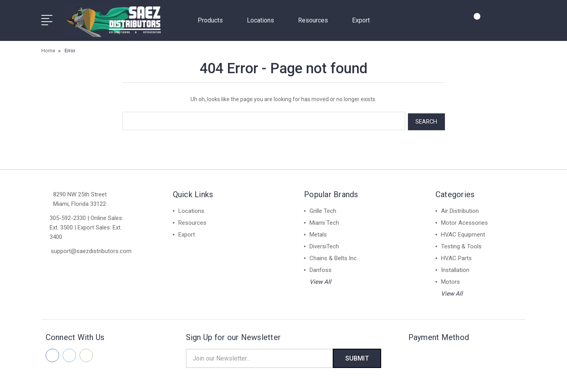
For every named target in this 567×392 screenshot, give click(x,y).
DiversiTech (324, 245)
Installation (455, 268)
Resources (316, 20)
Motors (450, 280)
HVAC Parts (456, 257)
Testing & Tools (461, 245)
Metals (318, 233)
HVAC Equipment (463, 233)
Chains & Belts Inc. (334, 257)
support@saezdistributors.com (91, 250)
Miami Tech (324, 221)
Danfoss (321, 268)
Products (214, 20)
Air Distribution (460, 209)
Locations (264, 20)
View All (320, 280)
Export (361, 20)
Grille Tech (323, 209)
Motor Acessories (464, 221)
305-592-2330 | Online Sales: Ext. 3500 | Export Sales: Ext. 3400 (86, 226)
